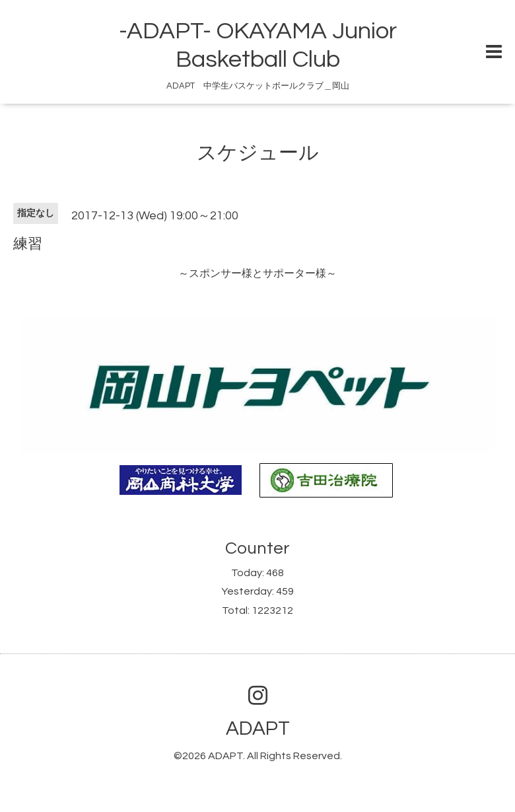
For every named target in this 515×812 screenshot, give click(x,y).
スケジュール (258, 153)
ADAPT (258, 728)
